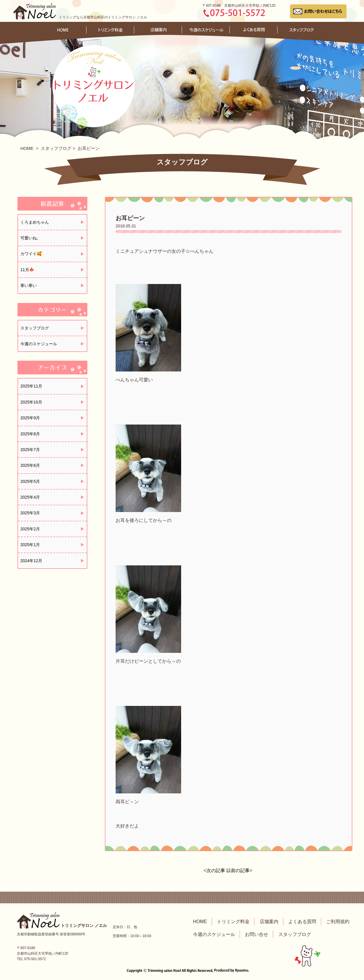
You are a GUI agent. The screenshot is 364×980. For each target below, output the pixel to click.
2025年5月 (30, 481)
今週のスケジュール (39, 344)
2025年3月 (30, 513)
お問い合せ (257, 934)
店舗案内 (269, 922)
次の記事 (216, 871)
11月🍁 (27, 270)
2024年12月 (31, 561)
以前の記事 (238, 871)
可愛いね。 (31, 238)
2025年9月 (30, 418)
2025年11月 (31, 386)
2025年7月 (30, 450)
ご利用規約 (338, 922)
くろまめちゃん (35, 222)
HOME (27, 148)
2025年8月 (30, 434)
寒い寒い (29, 285)
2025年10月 (31, 402)
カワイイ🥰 (31, 254)
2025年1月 (30, 545)
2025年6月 (30, 465)
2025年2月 (30, 529)
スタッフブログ (56, 148)
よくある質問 (302, 922)
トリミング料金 (233, 922)
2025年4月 (30, 497)
